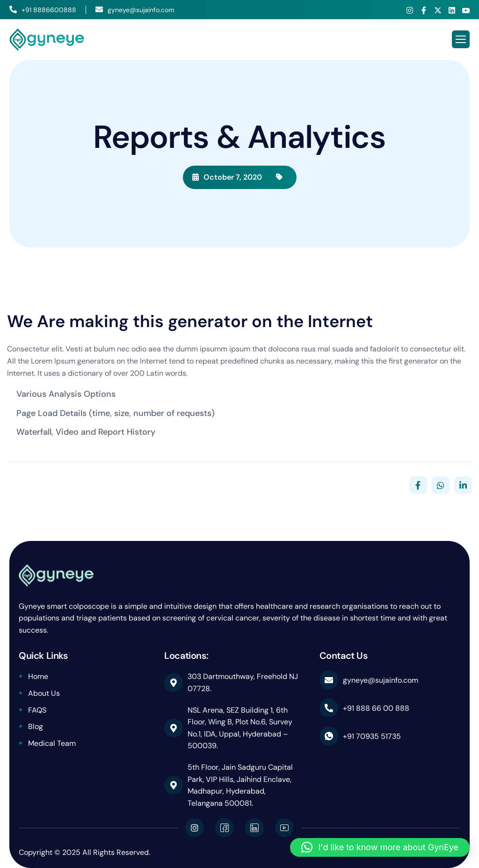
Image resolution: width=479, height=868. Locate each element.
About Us (44, 693)
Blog (36, 726)
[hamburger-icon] (461, 39)
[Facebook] (424, 10)
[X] (438, 10)
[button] (380, 847)
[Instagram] (410, 10)
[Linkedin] (452, 10)
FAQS (37, 710)
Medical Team (52, 743)
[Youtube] (466, 10)
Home (38, 676)
